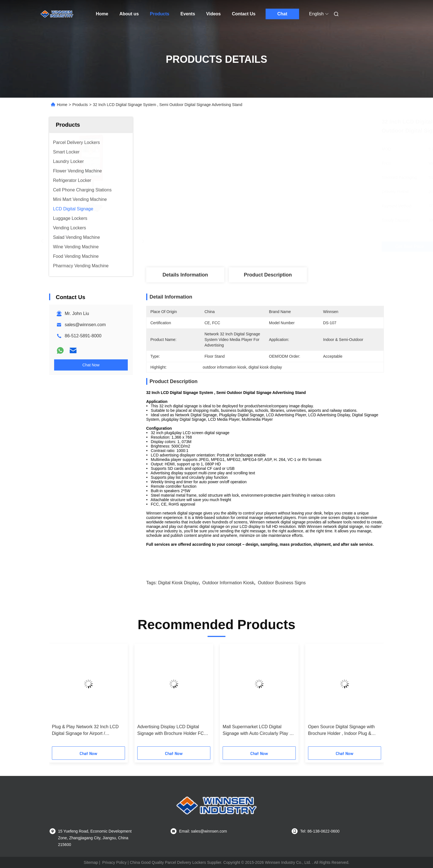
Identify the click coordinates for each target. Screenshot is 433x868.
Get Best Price (294, 247)
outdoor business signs (282, 583)
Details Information (185, 275)
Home (102, 14)
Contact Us (244, 14)
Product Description (268, 275)
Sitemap (91, 862)
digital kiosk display (178, 583)
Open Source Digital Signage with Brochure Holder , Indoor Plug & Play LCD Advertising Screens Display (341, 731)
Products (159, 14)
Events (188, 14)
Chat (282, 14)
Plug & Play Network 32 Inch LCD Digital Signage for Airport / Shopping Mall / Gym (85, 731)
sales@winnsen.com (85, 325)
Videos (213, 14)
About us (129, 14)
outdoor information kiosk (228, 583)
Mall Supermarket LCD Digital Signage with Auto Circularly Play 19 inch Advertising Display (258, 731)
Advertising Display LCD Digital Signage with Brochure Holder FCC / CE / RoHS (173, 731)
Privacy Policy (115, 862)
